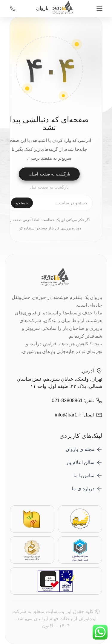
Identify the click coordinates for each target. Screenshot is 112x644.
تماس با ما (84, 475)
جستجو (22, 203)
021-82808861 (67, 401)
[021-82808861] (13, 8)
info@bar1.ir (68, 415)
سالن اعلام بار (80, 462)
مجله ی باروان (80, 449)
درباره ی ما (83, 489)
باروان (56, 8)
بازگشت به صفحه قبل (49, 187)
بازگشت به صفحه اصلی (49, 174)
